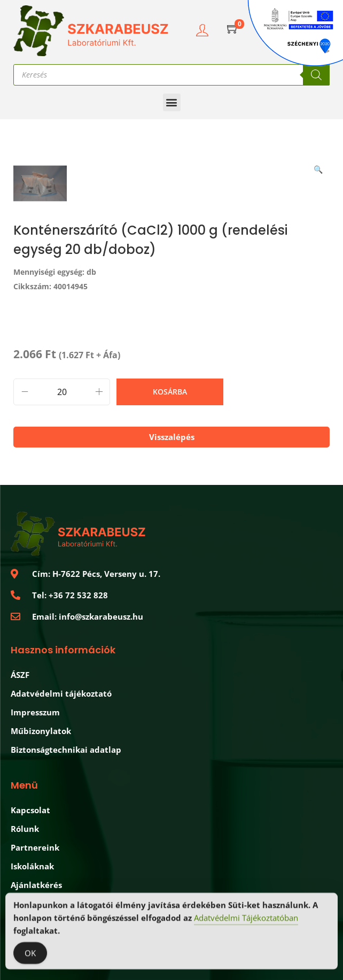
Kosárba (170, 392)
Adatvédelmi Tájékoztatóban (246, 919)
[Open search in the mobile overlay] (171, 75)
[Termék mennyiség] (62, 392)
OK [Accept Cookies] (30, 954)
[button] (172, 102)
